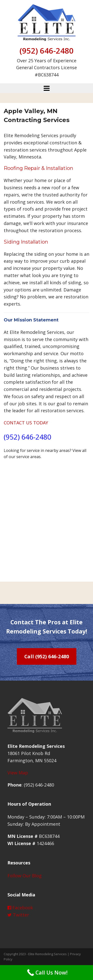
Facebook (20, 908)
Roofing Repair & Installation (38, 168)
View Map (18, 773)
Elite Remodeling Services (47, 954)
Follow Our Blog (25, 876)
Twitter (18, 915)
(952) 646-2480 (47, 51)
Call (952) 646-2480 (47, 656)
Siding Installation (26, 242)
